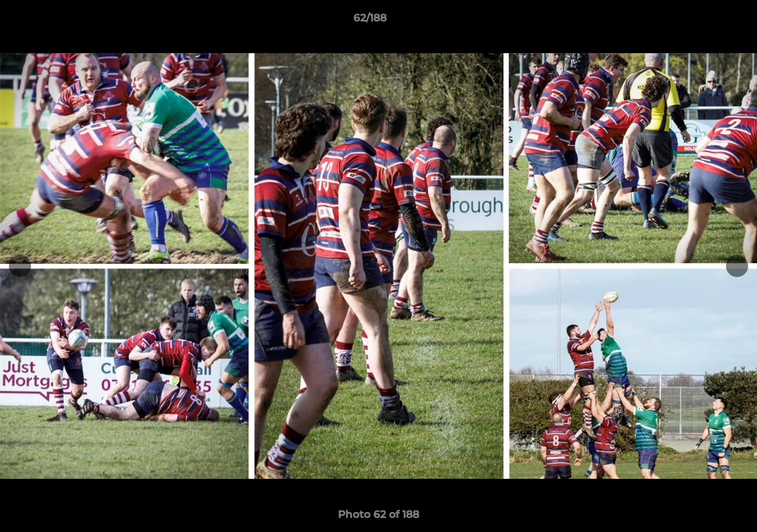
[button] (695, 21)
